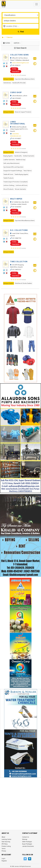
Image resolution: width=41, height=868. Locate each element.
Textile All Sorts (8, 174)
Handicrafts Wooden (19, 83)
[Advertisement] (20, 799)
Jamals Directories (28, 846)
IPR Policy (5, 844)
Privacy (4, 851)
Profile (14, 69)
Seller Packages (27, 842)
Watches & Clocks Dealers (23, 283)
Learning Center (6, 839)
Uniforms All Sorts (22, 185)
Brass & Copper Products (23, 112)
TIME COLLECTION (19, 262)
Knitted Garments (29, 156)
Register (4, 861)
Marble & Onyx (21, 160)
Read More (16, 72)
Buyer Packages (27, 844)
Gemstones (7, 83)
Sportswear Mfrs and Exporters (13, 167)
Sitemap (25, 839)
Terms (4, 849)
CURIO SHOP (16, 92)
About (3, 837)
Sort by (16, 43)
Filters (6, 43)
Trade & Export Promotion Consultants (16, 182)
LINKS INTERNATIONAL (18, 123)
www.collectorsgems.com (21, 63)
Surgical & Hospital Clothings (13, 171)
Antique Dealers (9, 79)
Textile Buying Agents (21, 174)
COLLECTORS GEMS (19, 55)
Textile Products (8, 178)
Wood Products (8, 189)
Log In (3, 859)
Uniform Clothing (9, 185)
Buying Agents (8, 156)
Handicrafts (18, 156)
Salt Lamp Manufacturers (11, 163)
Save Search (20, 48)
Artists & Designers (21, 152)
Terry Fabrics (27, 171)
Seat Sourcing (6, 842)
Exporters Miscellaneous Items (25, 79)
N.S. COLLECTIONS (19, 230)
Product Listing (6, 846)
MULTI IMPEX (16, 199)
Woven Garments (20, 189)
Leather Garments (9, 160)
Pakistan (10, 37)
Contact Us (26, 837)
